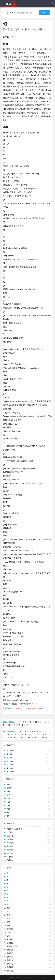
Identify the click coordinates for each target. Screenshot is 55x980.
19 (25, 734)
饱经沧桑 (10, 950)
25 (46, 734)
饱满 (8, 908)
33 (25, 737)
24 (43, 734)
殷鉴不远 (10, 836)
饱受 (8, 915)
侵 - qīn (9, 758)
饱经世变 (10, 960)
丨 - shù (10, 765)
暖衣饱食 (10, 929)
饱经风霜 (10, 953)
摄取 (8, 816)
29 (11, 737)
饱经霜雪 (10, 967)
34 (29, 737)
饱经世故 (10, 964)
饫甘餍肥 (10, 857)
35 (32, 737)
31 (18, 737)
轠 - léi (9, 754)
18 (22, 734)
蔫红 (8, 809)
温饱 (8, 936)
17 (18, 734)
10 (40, 731)
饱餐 (8, 925)
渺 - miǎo (10, 772)
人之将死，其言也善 (14, 829)
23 (39, 734)
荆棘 (8, 802)
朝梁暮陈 (10, 832)
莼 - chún (10, 751)
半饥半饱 (10, 939)
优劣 (8, 812)
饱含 (8, 918)
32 (22, 737)
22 (36, 734)
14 (8, 734)
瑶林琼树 (10, 860)
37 (39, 737)
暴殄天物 (10, 850)
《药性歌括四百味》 (35, 709)
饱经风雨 (10, 957)
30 (15, 737)
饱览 (8, 922)
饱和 (8, 911)
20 (29, 734)
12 (47, 731)
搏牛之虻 (10, 843)
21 (32, 734)
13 (4, 734)
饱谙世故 (10, 943)
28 (8, 737)
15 (11, 734)
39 (46, 737)
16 (15, 734)
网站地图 (26, 978)
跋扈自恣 (10, 846)
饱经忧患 (10, 971)
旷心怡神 (10, 853)
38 (43, 737)
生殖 (8, 785)
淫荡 (8, 805)
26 (50, 734)
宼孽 (8, 791)
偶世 (8, 795)
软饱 (8, 932)
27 (4, 737)
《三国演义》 (19, 709)
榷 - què (10, 768)
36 (36, 737)
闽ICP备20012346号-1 (39, 978)
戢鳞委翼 (10, 839)
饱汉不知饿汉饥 (13, 946)
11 (44, 731)
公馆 (8, 798)
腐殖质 (9, 788)
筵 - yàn (10, 761)
